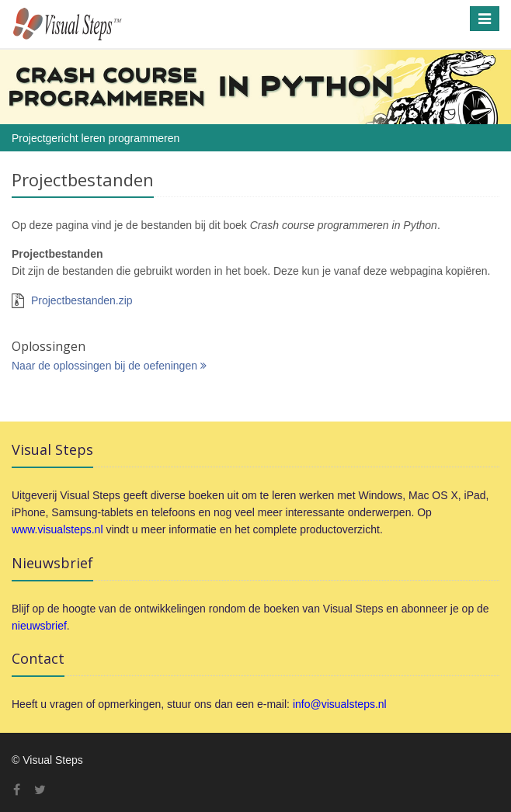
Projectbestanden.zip (82, 300)
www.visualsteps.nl (57, 529)
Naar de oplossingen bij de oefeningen (109, 366)
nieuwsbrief (39, 626)
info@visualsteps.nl (340, 704)
